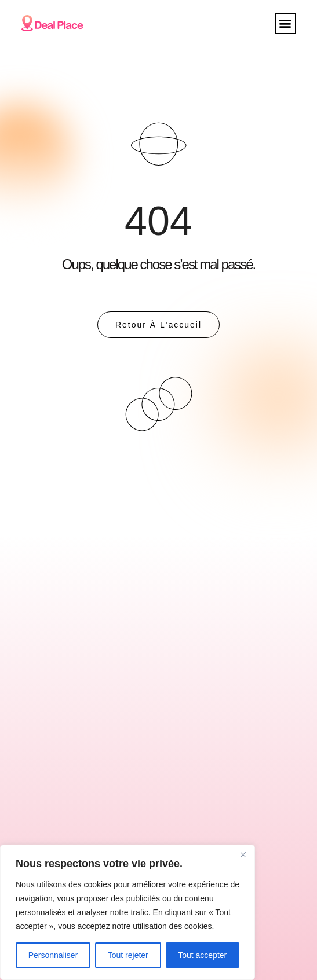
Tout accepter (202, 955)
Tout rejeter (128, 955)
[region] (127, 912)
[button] (285, 23)
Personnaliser (53, 955)
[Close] (243, 854)
